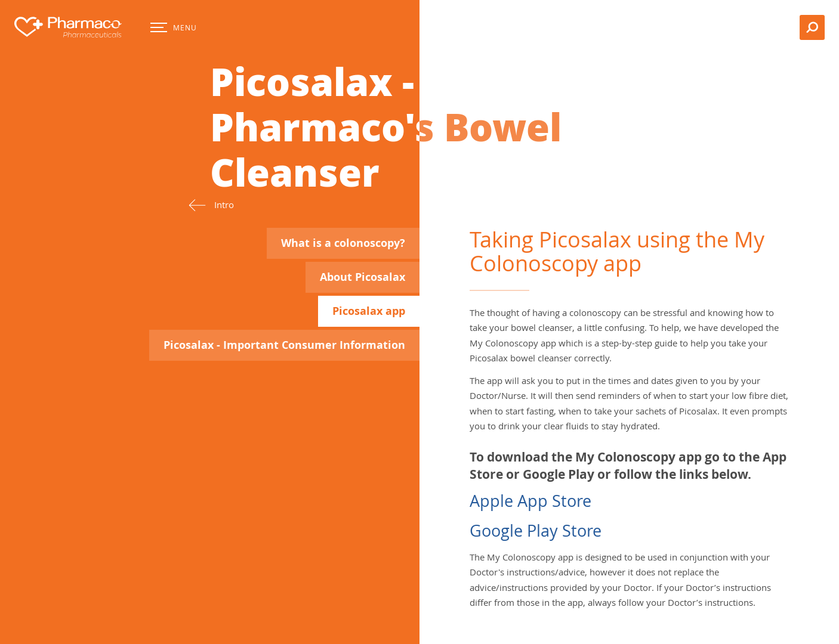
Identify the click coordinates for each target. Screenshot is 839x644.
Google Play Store (536, 531)
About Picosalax (363, 277)
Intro (212, 205)
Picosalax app (369, 311)
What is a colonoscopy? (343, 243)
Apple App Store (530, 501)
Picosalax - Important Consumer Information (284, 345)
